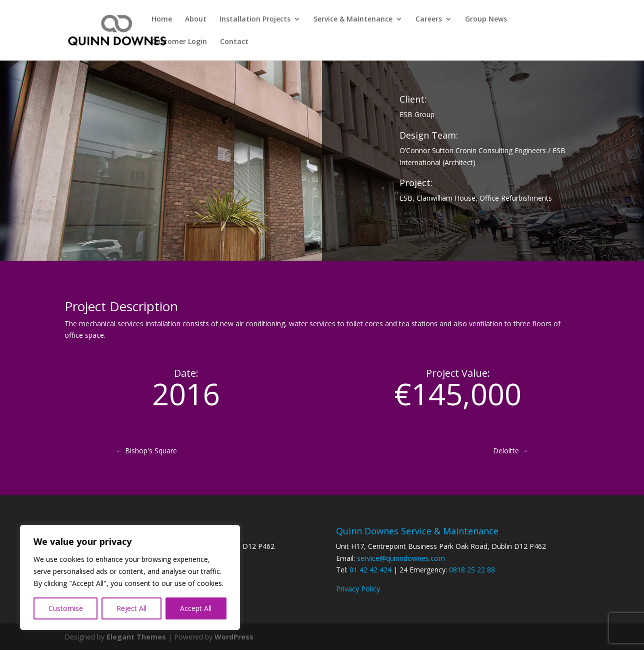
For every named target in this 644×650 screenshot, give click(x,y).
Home (162, 20)
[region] (130, 577)
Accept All (196, 608)
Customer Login (179, 42)
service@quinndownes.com (401, 558)
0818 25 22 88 (472, 570)
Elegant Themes (136, 637)
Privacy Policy (358, 589)
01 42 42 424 (370, 570)
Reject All (131, 608)
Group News (486, 20)
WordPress (234, 637)
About (196, 20)
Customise (66, 608)
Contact (234, 42)
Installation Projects (255, 20)
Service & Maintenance (353, 20)
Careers (429, 20)
